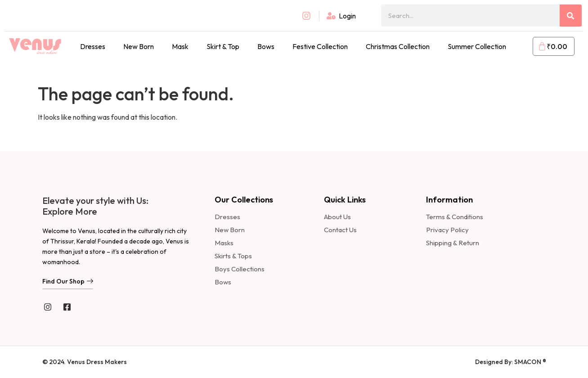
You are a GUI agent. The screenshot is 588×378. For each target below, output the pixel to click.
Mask (180, 46)
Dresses (93, 46)
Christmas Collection (398, 46)
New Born (139, 46)
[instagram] (48, 306)
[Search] (571, 16)
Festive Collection (320, 46)
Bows (266, 46)
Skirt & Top (223, 46)
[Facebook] (67, 306)
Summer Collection (477, 46)
